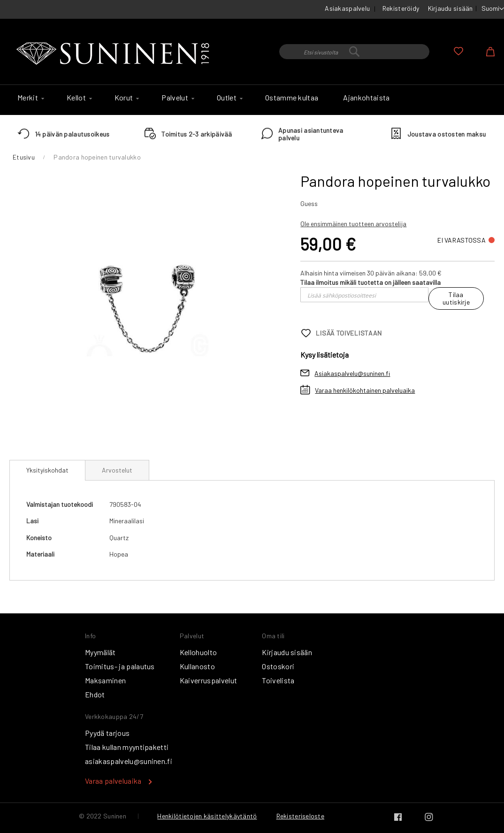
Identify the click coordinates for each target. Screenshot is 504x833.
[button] (493, 9)
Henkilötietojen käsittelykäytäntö (207, 816)
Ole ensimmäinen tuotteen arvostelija (353, 224)
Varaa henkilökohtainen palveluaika (365, 390)
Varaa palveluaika (113, 781)
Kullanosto (197, 666)
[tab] (47, 470)
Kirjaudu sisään (451, 8)
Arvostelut (117, 470)
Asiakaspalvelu (347, 8)
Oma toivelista (458, 51)
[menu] (252, 100)
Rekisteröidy (401, 8)
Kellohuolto (199, 652)
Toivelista (278, 680)
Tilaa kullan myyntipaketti (127, 747)
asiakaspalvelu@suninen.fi (129, 761)
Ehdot (95, 694)
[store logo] (115, 54)
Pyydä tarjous (107, 733)
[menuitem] (30, 98)
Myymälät (100, 652)
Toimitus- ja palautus (120, 666)
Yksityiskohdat (47, 470)
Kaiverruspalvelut (208, 680)
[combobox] (354, 52)
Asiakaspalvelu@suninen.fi (352, 373)
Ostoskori (278, 666)
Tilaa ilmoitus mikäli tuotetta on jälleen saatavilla (370, 282)
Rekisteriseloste (300, 816)
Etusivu (24, 157)
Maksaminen (105, 680)
